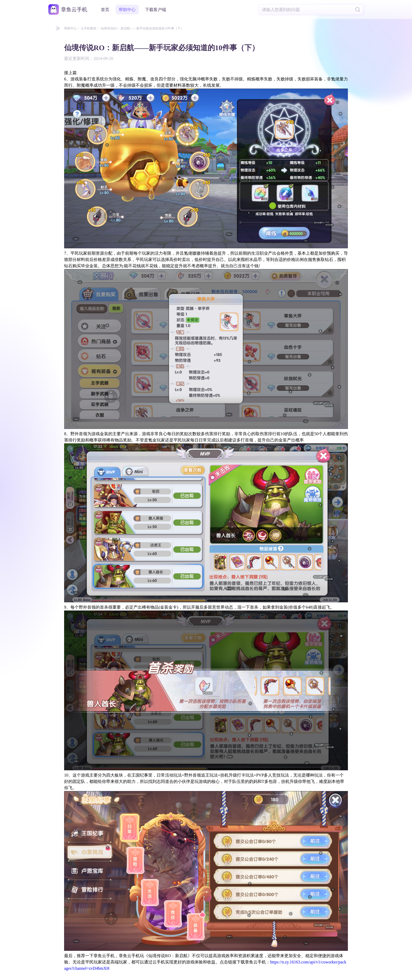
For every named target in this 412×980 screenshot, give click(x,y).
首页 (105, 10)
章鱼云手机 (74, 9)
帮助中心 (127, 10)
